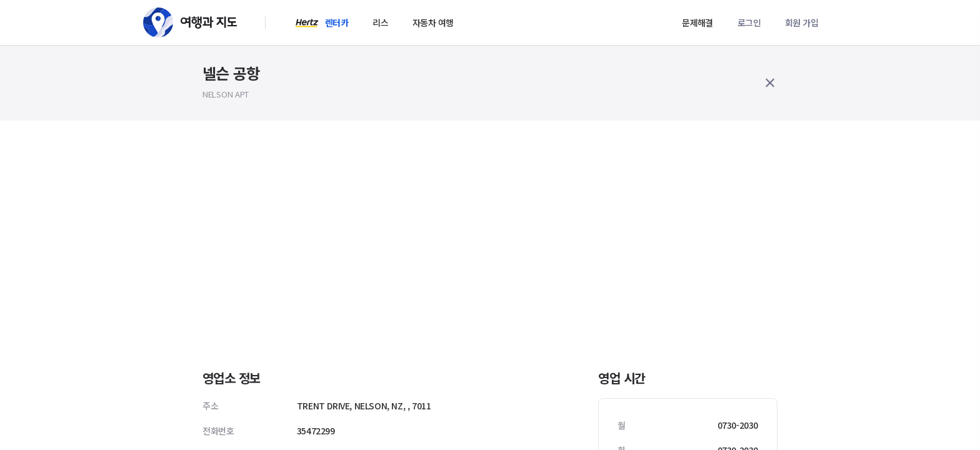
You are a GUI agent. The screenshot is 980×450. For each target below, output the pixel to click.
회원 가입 (802, 22)
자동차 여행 (433, 22)
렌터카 (337, 22)
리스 (380, 22)
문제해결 (697, 22)
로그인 (749, 22)
